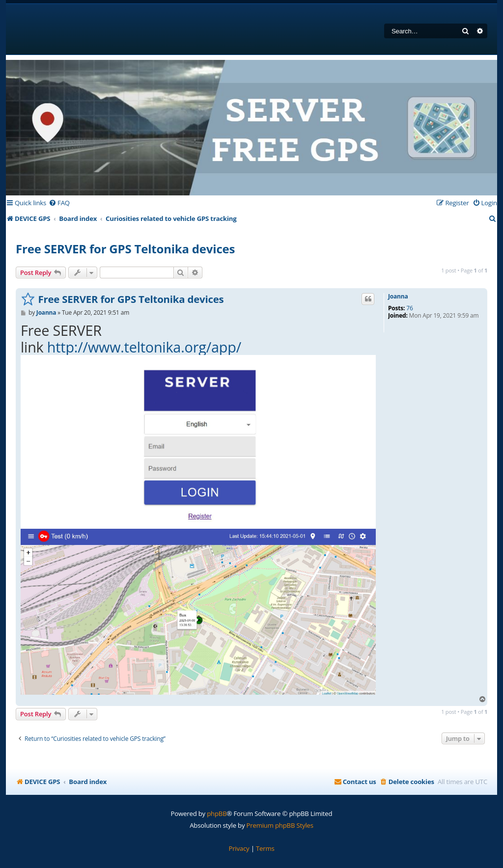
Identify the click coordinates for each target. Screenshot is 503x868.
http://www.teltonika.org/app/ (144, 347)
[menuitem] (59, 203)
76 (409, 308)
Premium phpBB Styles (280, 825)
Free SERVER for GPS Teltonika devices (125, 249)
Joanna (398, 297)
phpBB (217, 814)
